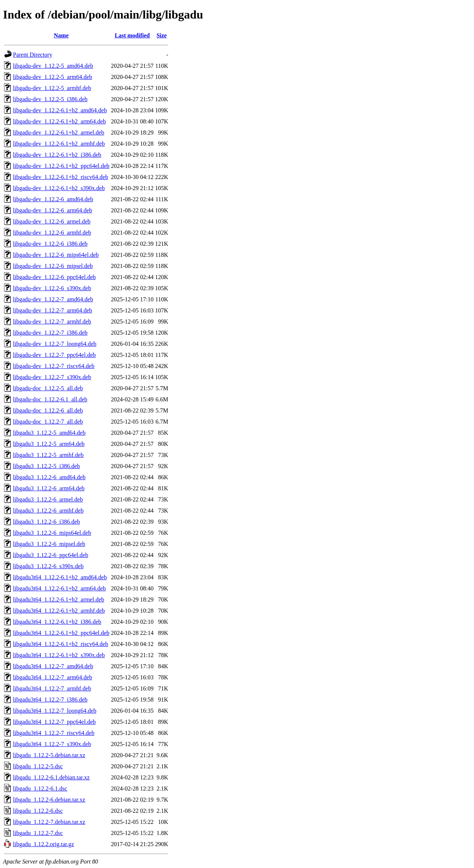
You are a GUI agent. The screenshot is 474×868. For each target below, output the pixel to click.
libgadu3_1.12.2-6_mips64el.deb (52, 533)
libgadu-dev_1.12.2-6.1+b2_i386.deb (57, 155)
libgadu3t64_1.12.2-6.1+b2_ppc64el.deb (61, 633)
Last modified (132, 35)
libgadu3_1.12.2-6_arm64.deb (49, 488)
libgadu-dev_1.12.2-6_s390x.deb (52, 288)
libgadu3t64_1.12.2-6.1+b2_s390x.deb (59, 655)
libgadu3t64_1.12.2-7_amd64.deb (53, 666)
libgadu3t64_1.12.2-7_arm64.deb (53, 677)
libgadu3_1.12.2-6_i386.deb (46, 522)
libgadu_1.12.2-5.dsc (38, 766)
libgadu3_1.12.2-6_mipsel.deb (49, 544)
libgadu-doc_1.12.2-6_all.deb (48, 410)
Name (61, 35)
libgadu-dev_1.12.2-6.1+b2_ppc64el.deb (61, 166)
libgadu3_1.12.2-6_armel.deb (48, 499)
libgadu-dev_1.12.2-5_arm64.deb (53, 77)
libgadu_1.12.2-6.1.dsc (40, 789)
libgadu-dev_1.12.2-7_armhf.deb (52, 322)
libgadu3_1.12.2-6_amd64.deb (49, 477)
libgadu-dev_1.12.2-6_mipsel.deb (53, 266)
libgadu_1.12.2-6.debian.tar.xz (49, 800)
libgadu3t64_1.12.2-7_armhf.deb (52, 688)
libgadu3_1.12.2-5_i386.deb (46, 466)
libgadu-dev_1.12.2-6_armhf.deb (52, 233)
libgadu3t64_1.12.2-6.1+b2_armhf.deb (59, 611)
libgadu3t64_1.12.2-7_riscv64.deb (54, 733)
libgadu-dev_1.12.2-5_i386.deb (50, 99)
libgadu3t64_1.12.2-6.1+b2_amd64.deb (60, 577)
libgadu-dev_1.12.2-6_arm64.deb (53, 210)
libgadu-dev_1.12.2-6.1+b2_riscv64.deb (61, 177)
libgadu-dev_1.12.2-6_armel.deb (52, 221)
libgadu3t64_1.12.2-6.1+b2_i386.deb (57, 622)
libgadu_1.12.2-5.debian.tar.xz (49, 755)
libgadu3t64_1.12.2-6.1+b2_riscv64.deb (61, 644)
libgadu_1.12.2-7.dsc (38, 833)
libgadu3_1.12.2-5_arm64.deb (49, 444)
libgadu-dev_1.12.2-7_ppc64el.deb (54, 355)
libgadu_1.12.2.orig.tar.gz (44, 844)
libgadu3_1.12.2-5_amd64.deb (49, 433)
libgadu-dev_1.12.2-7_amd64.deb (53, 299)
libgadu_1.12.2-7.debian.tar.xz (49, 822)
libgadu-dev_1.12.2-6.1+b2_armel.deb (59, 132)
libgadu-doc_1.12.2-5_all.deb (48, 388)
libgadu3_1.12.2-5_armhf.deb (48, 455)
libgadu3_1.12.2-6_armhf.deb (48, 511)
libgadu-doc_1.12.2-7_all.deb (48, 422)
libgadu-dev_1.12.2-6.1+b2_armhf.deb (59, 144)
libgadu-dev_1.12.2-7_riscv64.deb (54, 366)
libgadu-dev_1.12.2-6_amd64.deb (53, 199)
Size (162, 35)
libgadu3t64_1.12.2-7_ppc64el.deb (54, 722)
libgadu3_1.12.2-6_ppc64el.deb (51, 555)
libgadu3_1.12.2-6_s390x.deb (48, 566)
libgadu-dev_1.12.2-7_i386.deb (50, 333)
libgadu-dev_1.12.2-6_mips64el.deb (56, 255)
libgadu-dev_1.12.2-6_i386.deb (50, 244)
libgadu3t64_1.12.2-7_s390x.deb (52, 744)
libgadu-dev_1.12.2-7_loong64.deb (55, 344)
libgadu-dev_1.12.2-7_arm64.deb (53, 310)
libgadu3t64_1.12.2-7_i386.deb (50, 700)
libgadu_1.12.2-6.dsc (38, 811)
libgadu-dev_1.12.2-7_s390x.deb (52, 377)
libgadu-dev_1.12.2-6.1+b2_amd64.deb (60, 110)
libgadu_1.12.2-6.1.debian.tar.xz (51, 777)
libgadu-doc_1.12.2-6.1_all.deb (50, 399)
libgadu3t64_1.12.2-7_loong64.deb (55, 711)
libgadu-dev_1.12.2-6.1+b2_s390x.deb (59, 188)
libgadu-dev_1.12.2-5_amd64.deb (53, 66)
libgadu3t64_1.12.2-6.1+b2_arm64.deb (59, 588)
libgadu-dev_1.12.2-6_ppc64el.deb (54, 277)
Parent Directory (33, 55)
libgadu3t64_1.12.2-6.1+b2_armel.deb (59, 599)
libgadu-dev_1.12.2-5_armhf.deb (52, 88)
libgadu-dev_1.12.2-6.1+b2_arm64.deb (59, 121)
